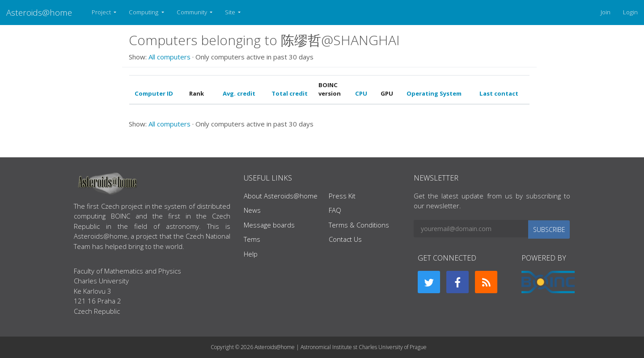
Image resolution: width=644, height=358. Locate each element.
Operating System (434, 93)
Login (630, 12)
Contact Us (345, 239)
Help (251, 254)
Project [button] (102, 12)
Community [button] (193, 12)
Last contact (499, 93)
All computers (169, 57)
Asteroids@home (39, 12)
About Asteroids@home (281, 196)
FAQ (335, 210)
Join (606, 12)
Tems (252, 239)
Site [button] (231, 12)
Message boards (269, 225)
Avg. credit (239, 93)
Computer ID (154, 93)
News (252, 210)
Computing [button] (144, 12)
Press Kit (342, 196)
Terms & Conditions (359, 225)
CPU (361, 93)
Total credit (290, 93)
